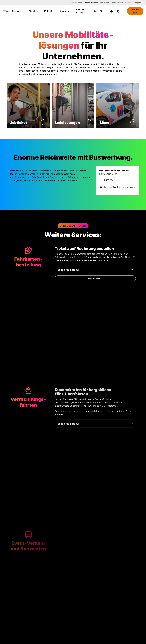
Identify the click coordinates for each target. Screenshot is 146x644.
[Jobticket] (44, 122)
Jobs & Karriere (117, 3)
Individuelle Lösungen (82, 11)
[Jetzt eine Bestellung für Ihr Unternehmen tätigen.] (95, 278)
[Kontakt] (95, 11)
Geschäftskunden (91, 3)
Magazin (138, 3)
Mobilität (48, 11)
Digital (34, 11)
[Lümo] (133, 122)
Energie (18, 11)
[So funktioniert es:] (95, 270)
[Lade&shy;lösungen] (88, 122)
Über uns (129, 3)
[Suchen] (101, 11)
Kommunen (104, 3)
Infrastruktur (64, 11)
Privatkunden (77, 3)
